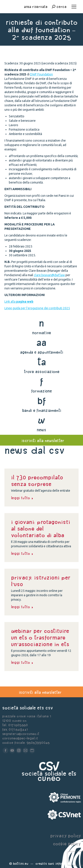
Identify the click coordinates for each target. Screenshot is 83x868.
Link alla (19, 302)
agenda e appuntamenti (42, 352)
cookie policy (67, 844)
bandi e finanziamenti (42, 410)
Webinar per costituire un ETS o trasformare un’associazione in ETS (40, 637)
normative (41, 333)
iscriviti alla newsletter (43, 441)
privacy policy (66, 836)
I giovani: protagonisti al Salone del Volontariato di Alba (41, 529)
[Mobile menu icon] (74, 7)
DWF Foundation (41, 74)
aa (41, 342)
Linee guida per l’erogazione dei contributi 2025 (37, 308)
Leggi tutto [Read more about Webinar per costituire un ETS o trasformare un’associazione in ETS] (22, 662)
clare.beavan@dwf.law (49, 275)
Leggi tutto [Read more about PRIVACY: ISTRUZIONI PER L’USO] (22, 607)
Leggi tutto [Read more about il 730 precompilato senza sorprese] (22, 498)
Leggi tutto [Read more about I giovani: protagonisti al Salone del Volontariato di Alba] (22, 553)
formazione (41, 391)
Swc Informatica (61, 863)
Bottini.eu (21, 863)
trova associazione (42, 372)
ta (41, 362)
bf (42, 401)
